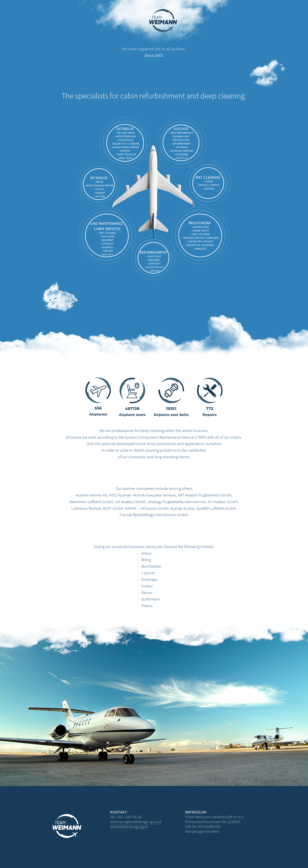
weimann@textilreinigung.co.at (136, 822)
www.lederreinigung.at (129, 826)
